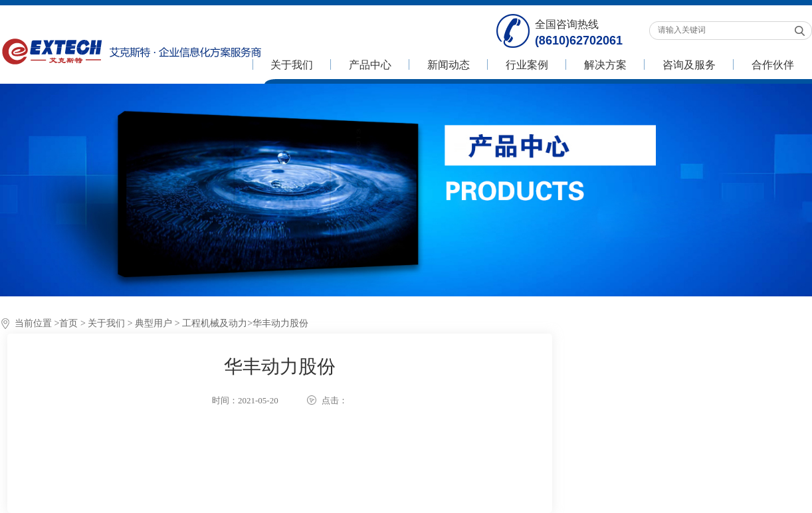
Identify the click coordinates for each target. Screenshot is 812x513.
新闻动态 (449, 65)
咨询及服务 (689, 65)
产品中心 (370, 65)
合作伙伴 (773, 65)
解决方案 (605, 65)
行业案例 (527, 65)
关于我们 (292, 65)
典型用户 (153, 323)
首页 (68, 323)
